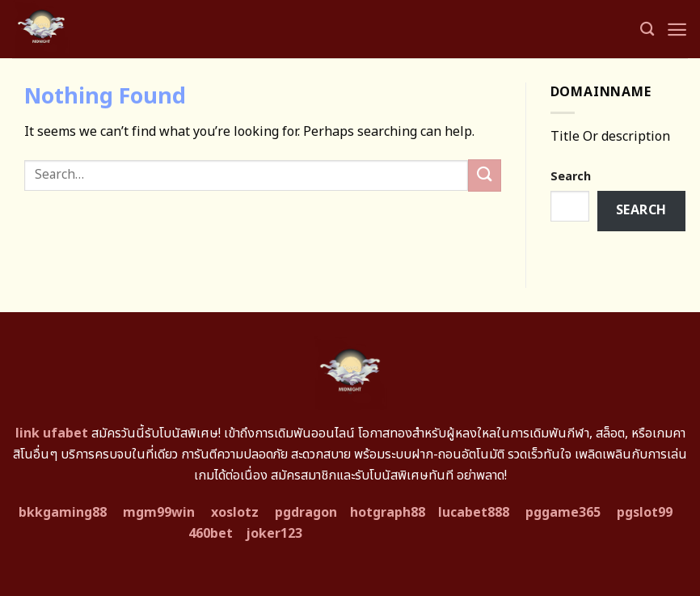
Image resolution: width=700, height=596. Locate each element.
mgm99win (159, 513)
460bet (211, 534)
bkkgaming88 (63, 513)
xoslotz (235, 513)
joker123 (274, 534)
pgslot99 (645, 513)
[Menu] (677, 30)
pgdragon (306, 513)
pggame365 (563, 513)
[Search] (647, 30)
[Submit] (484, 175)
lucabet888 (474, 513)
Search (571, 177)
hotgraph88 (388, 513)
